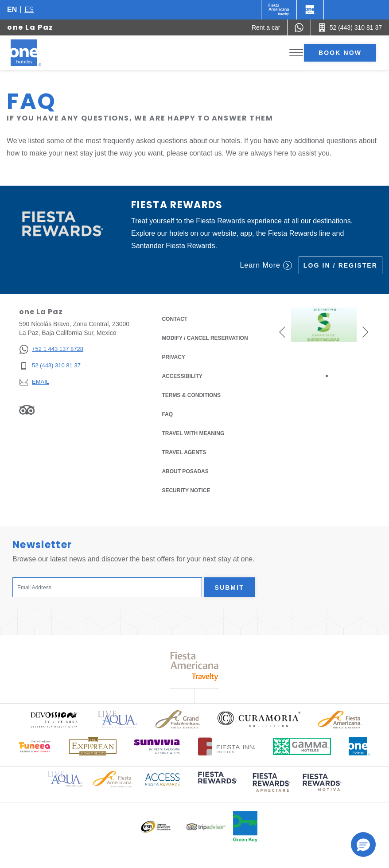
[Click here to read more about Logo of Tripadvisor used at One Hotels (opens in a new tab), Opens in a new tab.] (206, 827)
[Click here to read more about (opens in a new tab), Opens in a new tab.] (217, 784)
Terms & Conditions (191, 395)
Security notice (186, 490)
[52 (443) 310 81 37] (51, 366)
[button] (282, 332)
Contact (175, 319)
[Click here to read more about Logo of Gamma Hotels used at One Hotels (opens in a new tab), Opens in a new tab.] (302, 746)
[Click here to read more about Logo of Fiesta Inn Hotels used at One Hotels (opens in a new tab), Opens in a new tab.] (227, 746)
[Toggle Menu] (296, 53)
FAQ (167, 414)
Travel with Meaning (193, 433)
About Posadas (185, 471)
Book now (340, 53)
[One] (310, 10)
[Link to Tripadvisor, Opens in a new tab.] (27, 410)
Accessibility (182, 376)
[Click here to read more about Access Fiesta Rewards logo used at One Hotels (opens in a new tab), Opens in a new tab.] (163, 779)
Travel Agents (184, 452)
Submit (230, 588)
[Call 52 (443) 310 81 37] (350, 27)
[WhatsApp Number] (299, 27)
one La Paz (30, 27)
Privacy (173, 356)
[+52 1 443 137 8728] (51, 349)
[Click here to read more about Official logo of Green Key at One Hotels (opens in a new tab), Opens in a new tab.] (245, 827)
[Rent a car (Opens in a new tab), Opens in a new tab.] (266, 27)
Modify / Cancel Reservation (205, 338)
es (29, 10)
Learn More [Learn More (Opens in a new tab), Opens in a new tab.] (266, 265)
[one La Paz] (36, 53)
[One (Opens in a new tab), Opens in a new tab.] (279, 10)
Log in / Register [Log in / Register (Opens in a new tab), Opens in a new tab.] (340, 265)
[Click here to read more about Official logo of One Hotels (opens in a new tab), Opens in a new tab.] (359, 746)
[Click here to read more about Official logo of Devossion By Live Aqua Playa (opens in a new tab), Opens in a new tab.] (54, 719)
